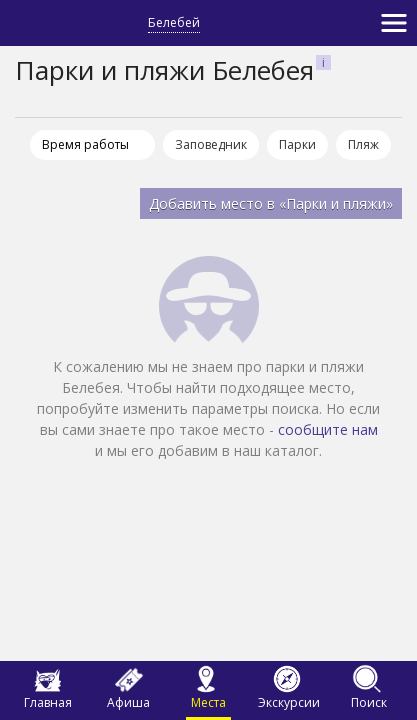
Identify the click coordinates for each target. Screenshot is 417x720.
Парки (297, 144)
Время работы (85, 144)
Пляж (363, 144)
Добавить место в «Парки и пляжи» (271, 203)
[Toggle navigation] (394, 23)
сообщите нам (328, 429)
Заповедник (211, 144)
